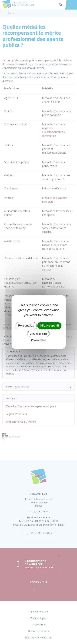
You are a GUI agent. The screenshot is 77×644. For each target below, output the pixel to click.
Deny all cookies (39, 334)
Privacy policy (39, 340)
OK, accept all (49, 326)
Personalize (26, 326)
